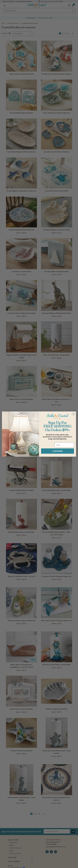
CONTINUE (58, 451)
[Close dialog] (74, 414)
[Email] (64, 445)
